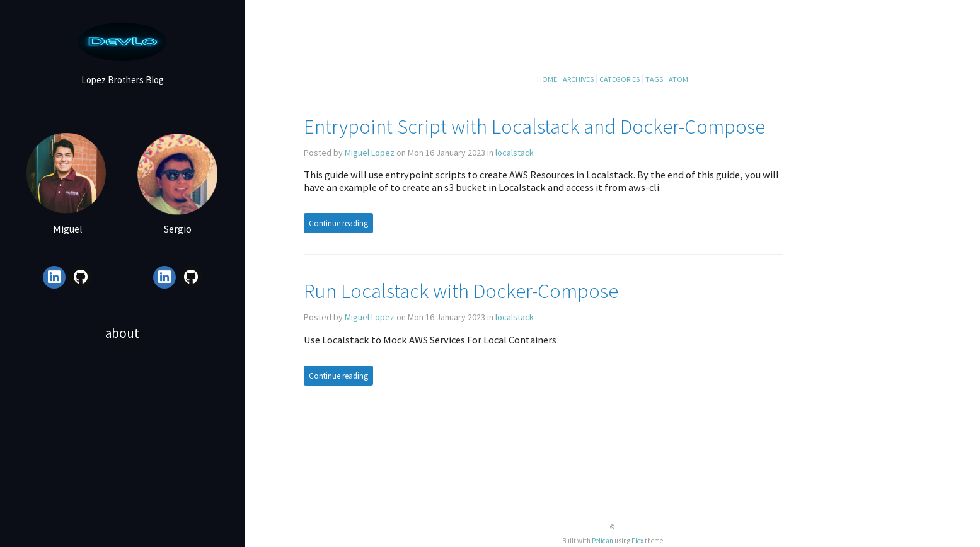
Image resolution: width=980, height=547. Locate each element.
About (122, 333)
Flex (637, 541)
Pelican (602, 541)
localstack (515, 153)
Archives (578, 79)
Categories (620, 79)
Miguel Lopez (370, 153)
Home (547, 79)
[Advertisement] (122, 456)
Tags (654, 79)
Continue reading (338, 223)
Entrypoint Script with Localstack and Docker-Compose (534, 126)
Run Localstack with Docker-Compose (461, 291)
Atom (678, 79)
